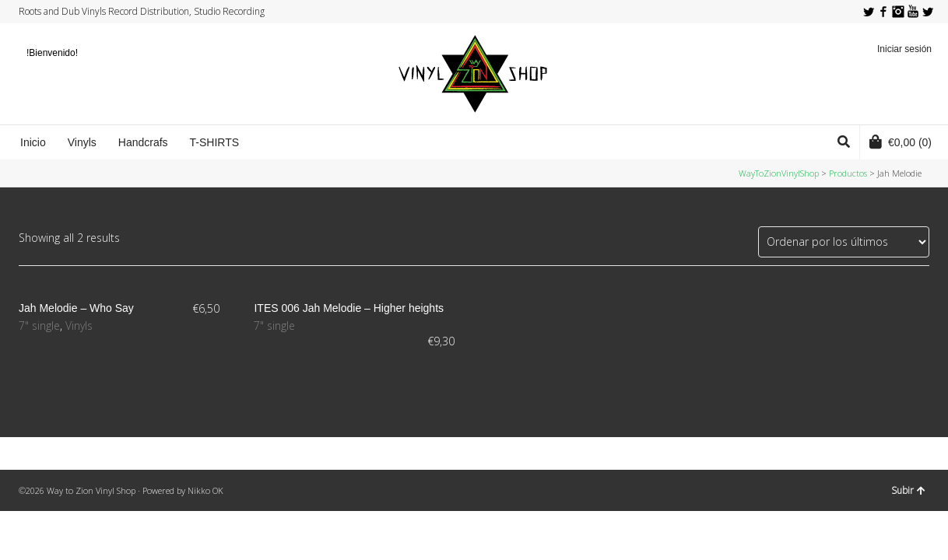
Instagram (898, 12)
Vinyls (79, 325)
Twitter (869, 12)
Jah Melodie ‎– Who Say (76, 308)
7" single (39, 325)
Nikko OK (205, 490)
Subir (908, 490)
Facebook (883, 12)
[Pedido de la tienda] (844, 242)
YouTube (913, 12)
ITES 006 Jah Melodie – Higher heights (349, 308)
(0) (901, 142)
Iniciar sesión (904, 49)
